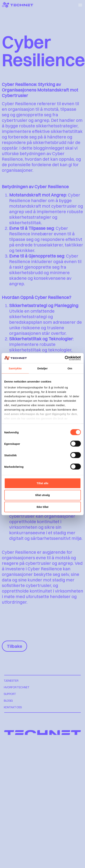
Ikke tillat (42, 507)
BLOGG (8, 701)
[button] (80, 5)
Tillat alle (43, 483)
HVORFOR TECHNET (17, 687)
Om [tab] (70, 368)
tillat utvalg (42, 495)
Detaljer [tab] (43, 368)
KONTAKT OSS (13, 707)
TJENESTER (11, 681)
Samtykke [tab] (15, 368)
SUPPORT (10, 694)
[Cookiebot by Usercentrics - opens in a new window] (65, 358)
